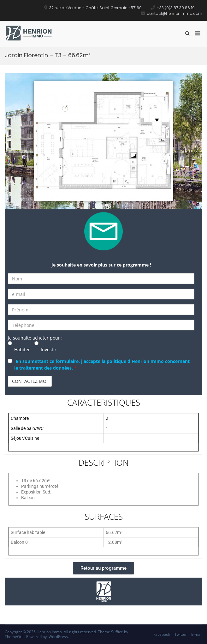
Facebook (162, 634)
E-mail (197, 634)
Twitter (181, 634)
